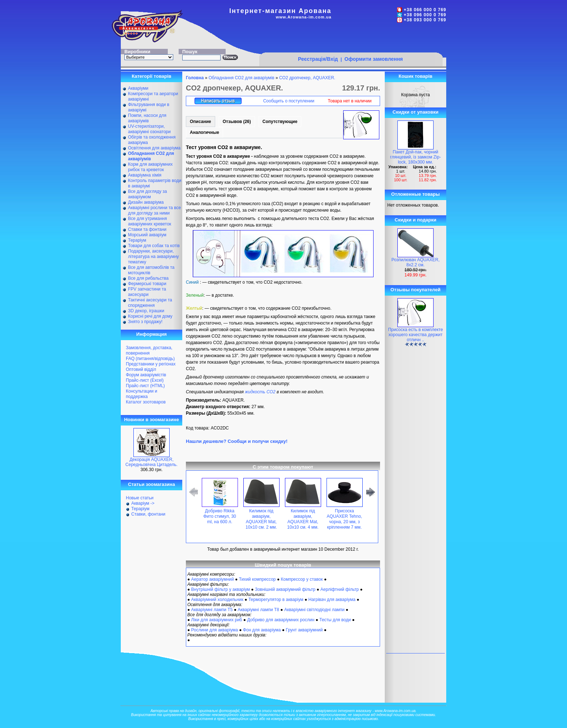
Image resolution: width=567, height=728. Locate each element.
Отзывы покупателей (415, 290)
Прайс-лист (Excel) (145, 380)
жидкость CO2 (260, 392)
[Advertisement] (351, 39)
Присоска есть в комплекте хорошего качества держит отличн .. (415, 335)
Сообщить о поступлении (289, 101)
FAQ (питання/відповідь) (150, 359)
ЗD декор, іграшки (146, 311)
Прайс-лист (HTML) (145, 386)
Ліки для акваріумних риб (217, 620)
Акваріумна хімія (145, 175)
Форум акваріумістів (146, 375)
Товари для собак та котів (154, 246)
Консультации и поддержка (142, 394)
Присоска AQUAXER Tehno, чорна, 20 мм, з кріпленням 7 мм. (345, 519)
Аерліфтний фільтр (340, 589)
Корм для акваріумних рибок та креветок (150, 167)
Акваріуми (138, 88)
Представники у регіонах (151, 364)
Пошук (190, 52)
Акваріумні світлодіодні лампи (314, 610)
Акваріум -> (143, 503)
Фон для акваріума (262, 630)
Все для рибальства (148, 278)
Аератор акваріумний (213, 579)
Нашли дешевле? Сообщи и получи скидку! (237, 441)
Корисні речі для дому (150, 316)
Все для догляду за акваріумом (148, 194)
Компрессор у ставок (302, 579)
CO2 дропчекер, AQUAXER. (307, 78)
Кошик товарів (415, 76)
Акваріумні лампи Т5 (212, 610)
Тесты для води (335, 620)
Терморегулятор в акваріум (276, 600)
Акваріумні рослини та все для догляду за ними (154, 210)
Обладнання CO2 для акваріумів (242, 78)
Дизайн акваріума (146, 202)
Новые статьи (140, 498)
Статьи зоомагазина (152, 484)
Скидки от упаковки (416, 112)
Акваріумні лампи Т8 (258, 610)
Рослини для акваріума (215, 630)
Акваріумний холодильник (217, 600)
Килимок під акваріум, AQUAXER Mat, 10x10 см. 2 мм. (261, 519)
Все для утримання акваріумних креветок (150, 221)
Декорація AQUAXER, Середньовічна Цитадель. (152, 462)
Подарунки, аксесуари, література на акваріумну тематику (154, 257)
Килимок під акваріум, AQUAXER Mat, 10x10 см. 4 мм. (303, 519)
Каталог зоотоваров (146, 402)
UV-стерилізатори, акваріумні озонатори (149, 129)
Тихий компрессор (257, 579)
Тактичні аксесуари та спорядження (150, 303)
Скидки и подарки (415, 220)
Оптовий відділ (141, 369)
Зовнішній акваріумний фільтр (285, 589)
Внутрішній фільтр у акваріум (221, 589)
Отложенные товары (415, 194)
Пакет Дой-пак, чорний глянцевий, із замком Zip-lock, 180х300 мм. (415, 157)
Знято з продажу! (145, 322)
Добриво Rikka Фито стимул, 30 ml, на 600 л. (220, 516)
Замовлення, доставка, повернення (149, 350)
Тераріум (137, 240)
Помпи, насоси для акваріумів (147, 118)
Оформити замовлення (374, 59)
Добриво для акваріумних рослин (281, 620)
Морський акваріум (147, 235)
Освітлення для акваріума (154, 148)
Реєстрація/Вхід (318, 59)
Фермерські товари (147, 284)
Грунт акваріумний (304, 630)
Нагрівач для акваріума (332, 600)
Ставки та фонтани (147, 229)
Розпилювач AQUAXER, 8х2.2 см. (416, 262)
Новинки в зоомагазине (152, 420)
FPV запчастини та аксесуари (147, 292)
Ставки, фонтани (148, 514)
